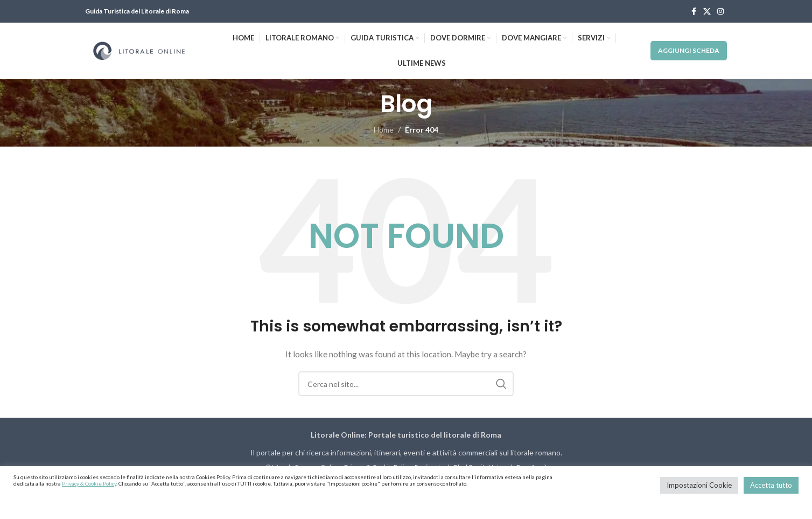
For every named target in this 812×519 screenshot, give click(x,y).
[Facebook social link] (694, 12)
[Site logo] (139, 50)
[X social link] (707, 12)
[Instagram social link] (720, 12)
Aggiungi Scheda (689, 50)
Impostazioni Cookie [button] (699, 485)
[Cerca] (406, 384)
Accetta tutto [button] (771, 485)
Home (384, 130)
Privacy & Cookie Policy (89, 483)
